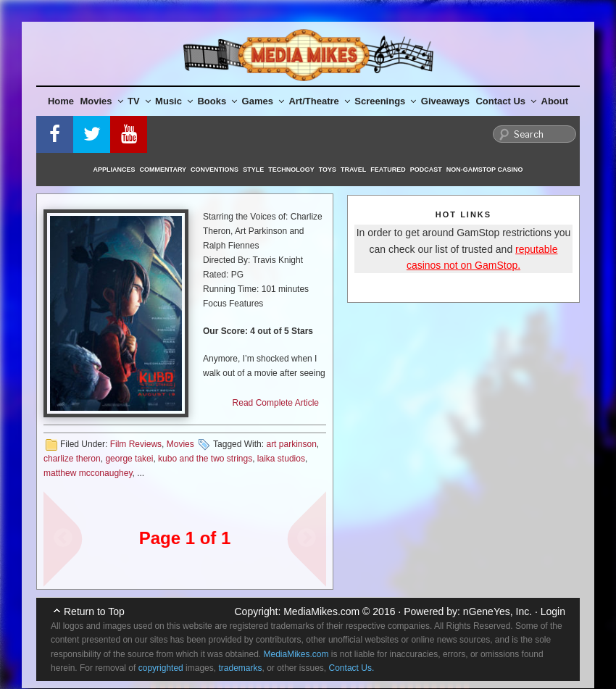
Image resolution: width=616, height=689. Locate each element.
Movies (102, 101)
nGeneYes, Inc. (498, 611)
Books (217, 101)
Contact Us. (352, 668)
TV (139, 101)
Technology (291, 170)
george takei (129, 459)
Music (174, 101)
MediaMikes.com (321, 611)
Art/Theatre (319, 101)
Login (553, 611)
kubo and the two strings (205, 459)
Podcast (426, 170)
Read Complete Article (276, 403)
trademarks (240, 668)
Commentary (163, 170)
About (555, 101)
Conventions (215, 170)
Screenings (385, 101)
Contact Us (506, 101)
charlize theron (72, 459)
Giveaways (445, 101)
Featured (388, 170)
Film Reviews (136, 444)
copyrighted (161, 668)
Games (263, 101)
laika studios (281, 459)
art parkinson (291, 444)
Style (253, 170)
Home (61, 101)
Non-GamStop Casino (485, 170)
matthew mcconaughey (88, 473)
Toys (328, 170)
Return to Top (94, 611)
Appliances (115, 170)
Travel (353, 170)
